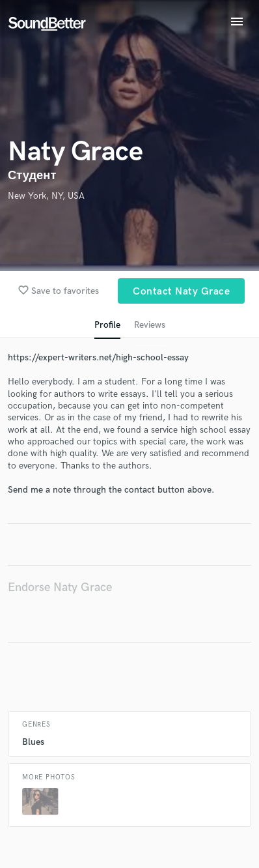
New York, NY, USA (46, 196)
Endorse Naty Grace (60, 587)
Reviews (150, 325)
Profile (107, 325)
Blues (33, 742)
